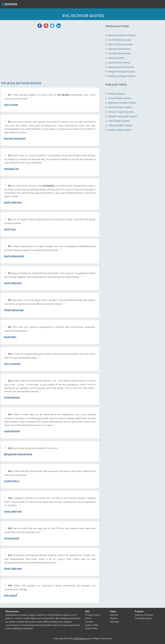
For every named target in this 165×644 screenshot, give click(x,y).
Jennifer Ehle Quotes (119, 53)
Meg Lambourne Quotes (121, 67)
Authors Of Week (144, 615)
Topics (113, 618)
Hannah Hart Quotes (119, 49)
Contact (89, 622)
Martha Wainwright (14, 256)
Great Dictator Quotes (120, 98)
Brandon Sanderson (15, 138)
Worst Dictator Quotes (120, 107)
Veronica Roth (12, 538)
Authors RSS (92, 625)
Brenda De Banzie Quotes (122, 35)
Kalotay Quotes (116, 58)
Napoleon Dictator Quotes (122, 103)
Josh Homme (11, 105)
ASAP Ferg (10, 229)
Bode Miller (10, 337)
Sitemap (114, 622)
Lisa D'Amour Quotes (119, 62)
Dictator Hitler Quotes (120, 130)
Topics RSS (91, 628)
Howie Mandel (12, 397)
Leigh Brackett (12, 431)
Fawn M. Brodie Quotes (120, 44)
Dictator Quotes (116, 94)
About (88, 618)
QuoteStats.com (81, 638)
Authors (114, 615)
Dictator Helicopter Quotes (123, 116)
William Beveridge (14, 310)
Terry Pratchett (12, 364)
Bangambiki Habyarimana (18, 454)
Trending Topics (143, 618)
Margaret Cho (11, 169)
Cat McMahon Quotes (120, 40)
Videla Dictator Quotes (120, 125)
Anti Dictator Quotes (119, 121)
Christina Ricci (11, 481)
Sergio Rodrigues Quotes (121, 71)
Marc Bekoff (10, 595)
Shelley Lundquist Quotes (122, 76)
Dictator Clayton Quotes (121, 112)
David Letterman (13, 202)
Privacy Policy (93, 615)
